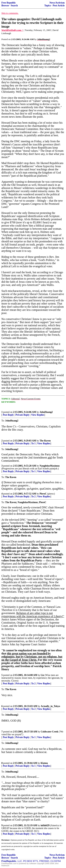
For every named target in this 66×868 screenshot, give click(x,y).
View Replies (38, 415)
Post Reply (8, 415)
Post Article (59, 6)
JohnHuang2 (46, 412)
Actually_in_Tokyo (51, 706)
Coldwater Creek (50, 732)
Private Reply (23, 415)
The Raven (45, 441)
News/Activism (57, 3)
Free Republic (9, 3)
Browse (5, 6)
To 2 (33, 497)
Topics (48, 6)
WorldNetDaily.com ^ (12, 30)
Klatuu (44, 763)
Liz (43, 675)
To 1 (33, 443)
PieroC (43, 494)
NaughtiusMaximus (50, 466)
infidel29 (45, 825)
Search (14, 6)
